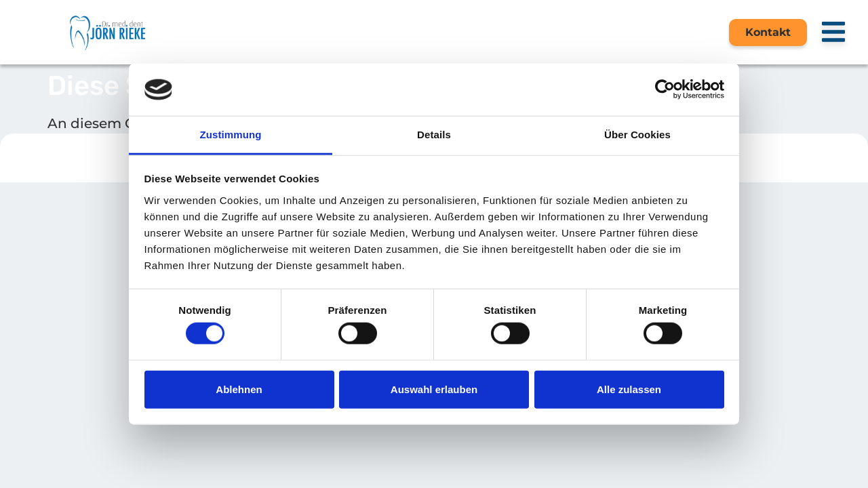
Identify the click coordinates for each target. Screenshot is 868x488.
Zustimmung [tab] (231, 135)
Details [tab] (434, 135)
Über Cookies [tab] (637, 135)
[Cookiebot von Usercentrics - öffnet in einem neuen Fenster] (665, 89)
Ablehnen (239, 389)
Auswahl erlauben (434, 389)
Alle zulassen (629, 389)
